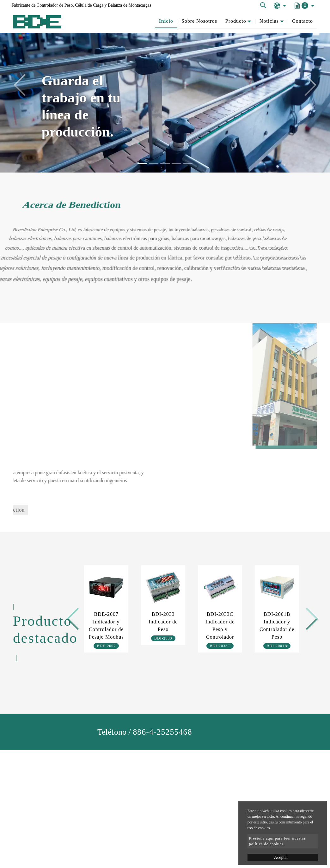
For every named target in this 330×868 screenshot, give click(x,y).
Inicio (166, 21)
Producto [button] (236, 21)
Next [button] (305, 617)
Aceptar (281, 857)
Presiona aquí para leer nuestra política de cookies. (277, 841)
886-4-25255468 (162, 732)
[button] (25, 86)
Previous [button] (75, 617)
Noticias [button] (269, 21)
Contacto (302, 21)
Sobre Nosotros (199, 21)
